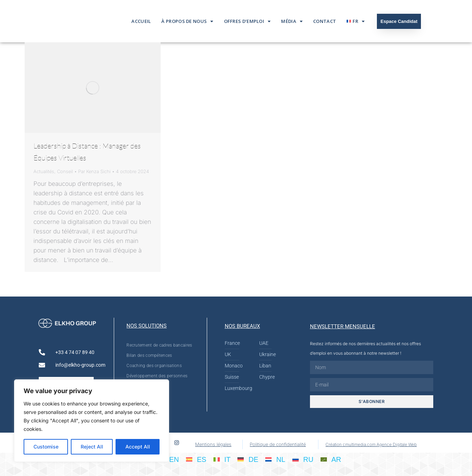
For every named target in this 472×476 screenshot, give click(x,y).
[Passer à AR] (331, 459)
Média (292, 21)
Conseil (65, 171)
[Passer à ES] (196, 459)
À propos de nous (187, 21)
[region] (92, 421)
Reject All (92, 447)
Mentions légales (213, 444)
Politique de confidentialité (278, 444)
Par (94, 171)
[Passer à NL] (275, 459)
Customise (46, 447)
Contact (325, 21)
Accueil (141, 21)
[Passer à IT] (222, 459)
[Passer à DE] (248, 459)
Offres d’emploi (247, 21)
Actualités (44, 171)
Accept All (138, 447)
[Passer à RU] (303, 459)
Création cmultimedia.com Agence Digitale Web (371, 444)
